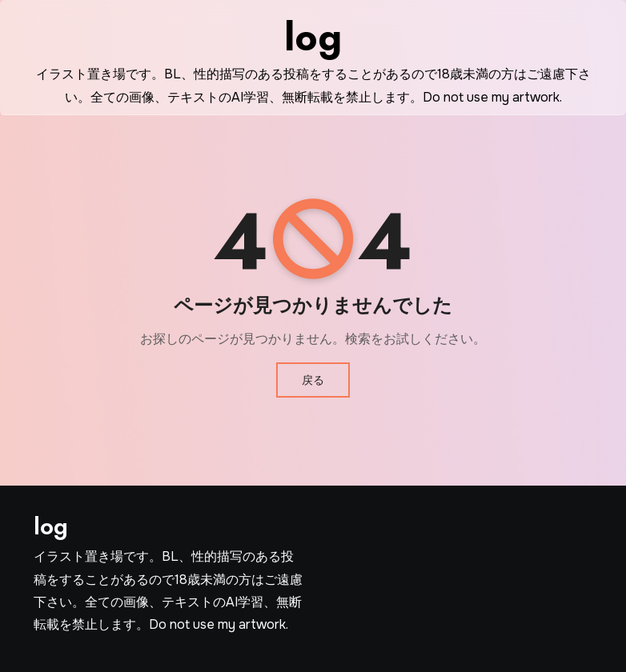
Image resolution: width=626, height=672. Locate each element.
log (313, 37)
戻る (313, 380)
